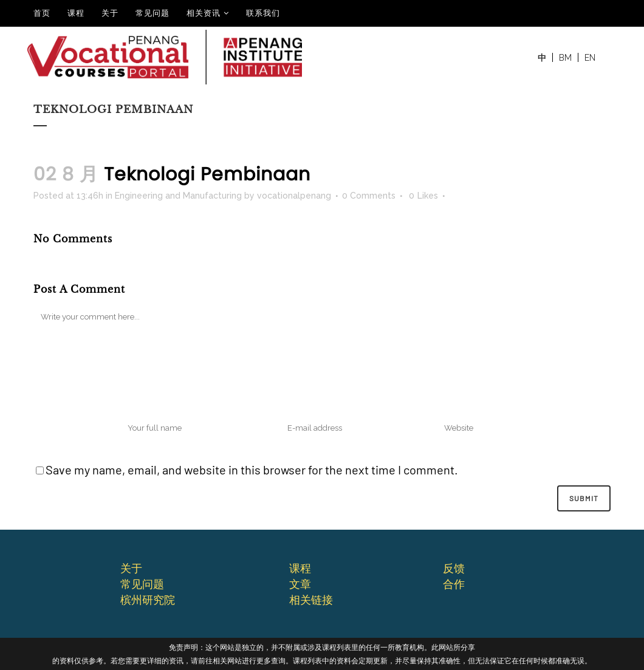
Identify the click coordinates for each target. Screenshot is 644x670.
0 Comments (369, 196)
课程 (76, 13)
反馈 (454, 568)
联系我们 (263, 13)
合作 (454, 584)
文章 (300, 584)
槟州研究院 (148, 600)
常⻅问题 (142, 584)
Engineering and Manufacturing (178, 196)
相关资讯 (204, 13)
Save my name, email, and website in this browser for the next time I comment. (252, 470)
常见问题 (152, 13)
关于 (110, 13)
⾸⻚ (42, 13)
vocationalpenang (294, 196)
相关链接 (311, 600)
